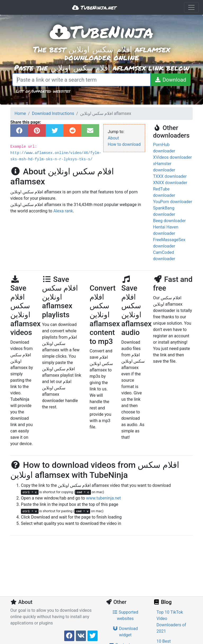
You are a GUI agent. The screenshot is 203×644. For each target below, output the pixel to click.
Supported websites (125, 615)
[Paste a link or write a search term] (81, 80)
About (114, 138)
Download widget (125, 632)
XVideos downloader (172, 157)
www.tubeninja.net (103, 498)
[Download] (170, 80)
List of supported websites (43, 91)
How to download (124, 144)
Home (20, 113)
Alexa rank (63, 211)
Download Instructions (53, 113)
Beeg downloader (169, 221)
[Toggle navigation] (191, 7)
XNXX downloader (170, 183)
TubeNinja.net (94, 7)
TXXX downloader (170, 176)
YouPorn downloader (173, 202)
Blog (162, 602)
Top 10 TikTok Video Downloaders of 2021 (171, 622)
